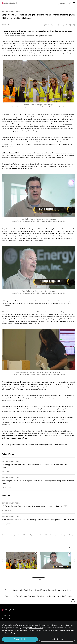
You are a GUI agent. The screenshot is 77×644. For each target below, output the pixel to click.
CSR (19, 535)
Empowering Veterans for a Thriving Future (31, 107)
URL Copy (70, 25)
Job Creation (39, 535)
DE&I (24, 535)
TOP (73, 600)
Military (71, 535)
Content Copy (74, 25)
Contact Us (6, 615)
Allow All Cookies (20, 639)
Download (70, 547)
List (40, 580)
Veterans (21, 537)
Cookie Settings (57, 639)
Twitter (63, 25)
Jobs (47, 535)
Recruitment (12, 537)
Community (12, 535)
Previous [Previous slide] (3, 561)
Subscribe (62, 3)
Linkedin (66, 25)
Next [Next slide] (74, 561)
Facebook (59, 25)
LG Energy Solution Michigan (58, 535)
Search (70, 3)
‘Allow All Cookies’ (36, 628)
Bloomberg (15, 114)
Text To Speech (51, 25)
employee (31, 535)
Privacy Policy (10, 633)
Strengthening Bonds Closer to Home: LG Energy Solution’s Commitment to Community (40, 590)
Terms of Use (7, 619)
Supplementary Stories (11, 11)
